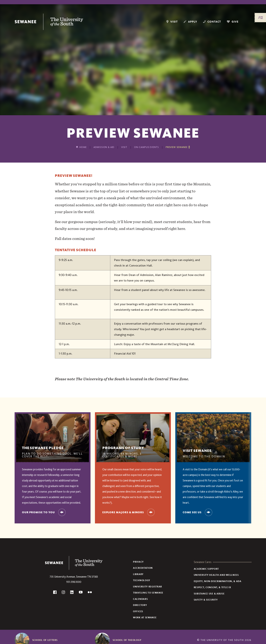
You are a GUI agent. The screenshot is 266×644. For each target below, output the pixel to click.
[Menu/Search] (260, 18)
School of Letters (45, 640)
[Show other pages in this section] (178, 147)
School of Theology (127, 640)
